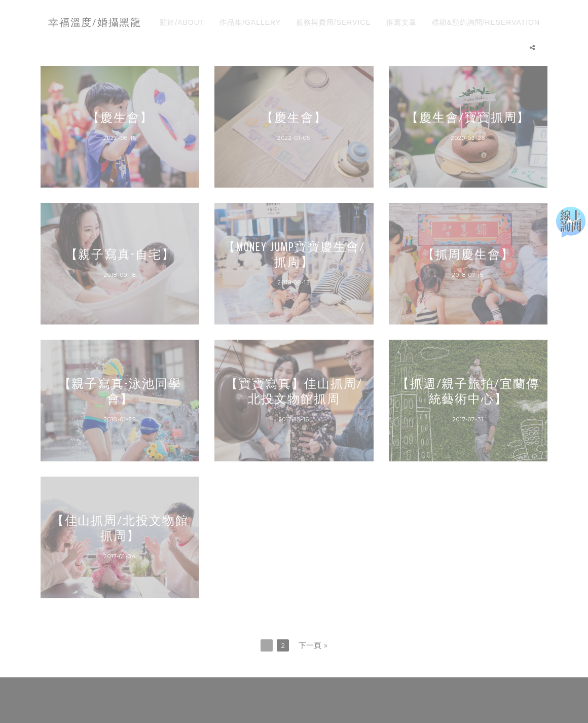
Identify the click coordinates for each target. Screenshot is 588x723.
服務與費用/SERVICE (334, 22)
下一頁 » (313, 645)
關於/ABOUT (182, 22)
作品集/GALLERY (250, 22)
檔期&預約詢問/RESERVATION (486, 22)
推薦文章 (401, 22)
